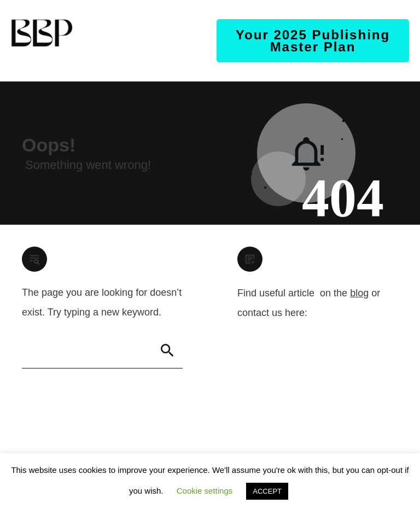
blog (359, 293)
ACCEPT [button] (267, 491)
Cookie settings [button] (205, 491)
